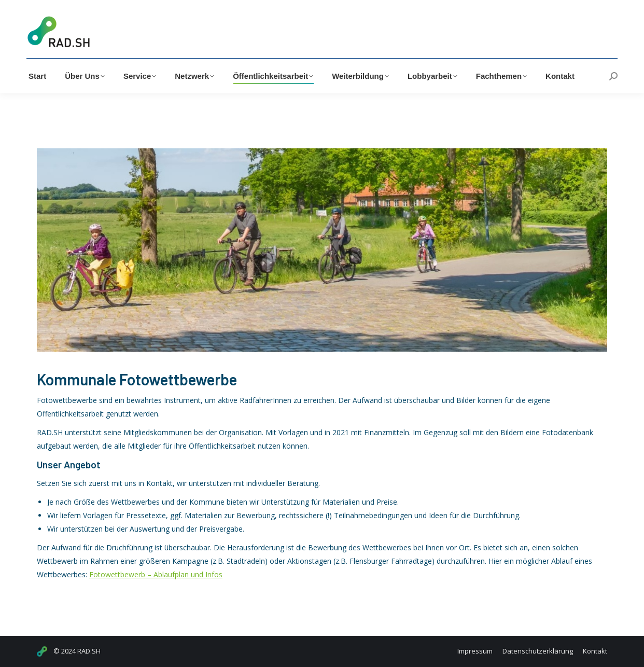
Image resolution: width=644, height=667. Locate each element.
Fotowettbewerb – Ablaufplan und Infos (156, 574)
